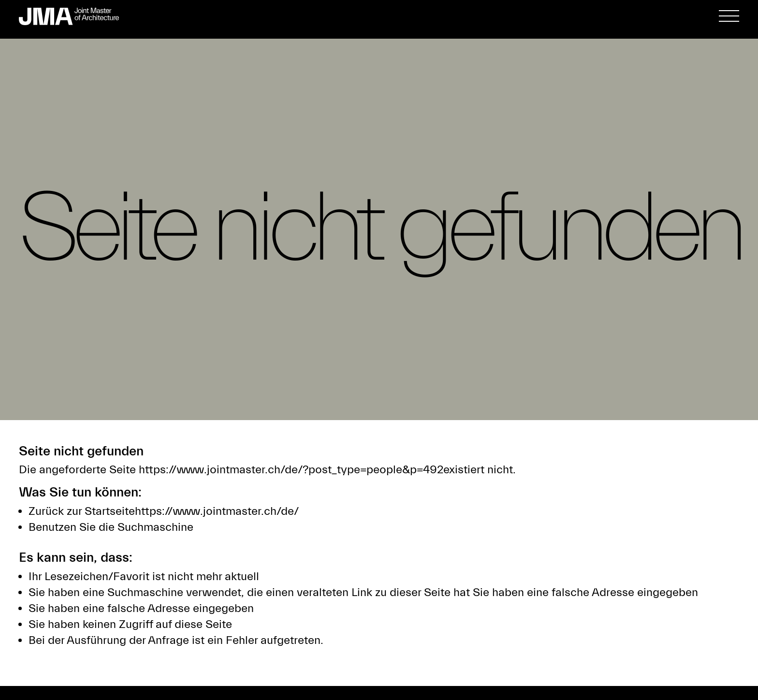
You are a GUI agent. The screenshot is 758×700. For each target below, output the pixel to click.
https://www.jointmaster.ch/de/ (217, 511)
